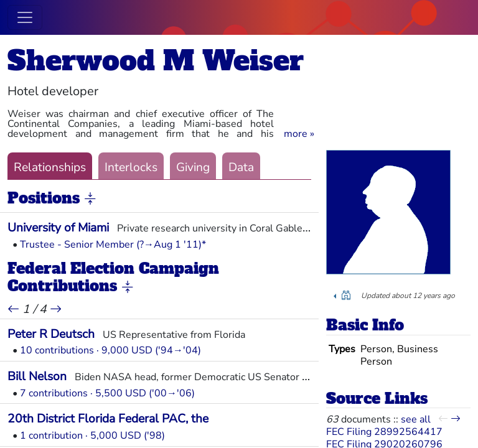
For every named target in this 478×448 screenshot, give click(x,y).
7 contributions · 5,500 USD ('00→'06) (107, 393)
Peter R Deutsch (51, 334)
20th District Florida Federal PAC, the (108, 419)
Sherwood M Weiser (156, 61)
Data (241, 167)
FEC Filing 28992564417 (384, 432)
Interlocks (131, 167)
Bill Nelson (37, 376)
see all (416, 419)
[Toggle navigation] (25, 17)
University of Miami (58, 228)
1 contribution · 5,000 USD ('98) (92, 436)
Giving (193, 167)
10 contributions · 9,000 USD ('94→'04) (110, 350)
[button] (299, 134)
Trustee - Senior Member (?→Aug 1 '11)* (113, 245)
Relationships (50, 167)
